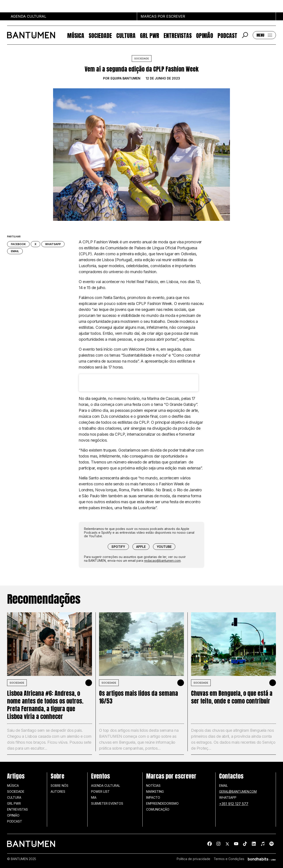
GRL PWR (150, 35)
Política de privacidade (193, 859)
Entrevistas (178, 35)
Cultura (126, 35)
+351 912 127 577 (234, 804)
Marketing (155, 791)
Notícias (153, 786)
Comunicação (158, 809)
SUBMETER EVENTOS (107, 803)
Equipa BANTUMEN (125, 78)
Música (76, 35)
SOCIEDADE (17, 683)
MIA (94, 797)
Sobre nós (59, 786)
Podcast (227, 35)
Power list (100, 791)
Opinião (205, 35)
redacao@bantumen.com (162, 561)
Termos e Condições (229, 859)
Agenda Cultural (106, 786)
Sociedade (100, 35)
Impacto (153, 797)
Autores (58, 791)
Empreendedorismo (162, 803)
